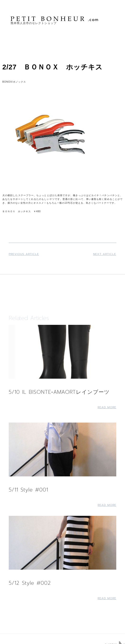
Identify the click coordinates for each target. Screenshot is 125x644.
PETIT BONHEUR (55, 19)
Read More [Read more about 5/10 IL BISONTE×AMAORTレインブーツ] (107, 407)
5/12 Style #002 (30, 583)
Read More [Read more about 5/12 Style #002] (107, 598)
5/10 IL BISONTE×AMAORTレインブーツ (59, 392)
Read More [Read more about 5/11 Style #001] (107, 505)
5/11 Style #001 (28, 490)
